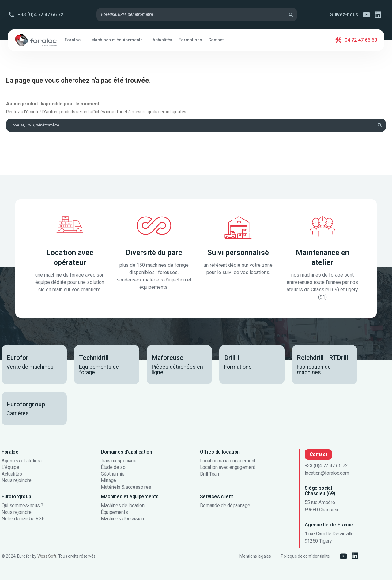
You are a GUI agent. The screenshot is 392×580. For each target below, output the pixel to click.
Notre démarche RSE (23, 519)
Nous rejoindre (17, 481)
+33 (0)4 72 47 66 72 (40, 15)
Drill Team (210, 474)
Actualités (12, 474)
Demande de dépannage (225, 506)
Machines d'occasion (122, 519)
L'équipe (10, 468)
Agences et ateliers (22, 461)
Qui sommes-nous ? (22, 506)
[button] (75, 40)
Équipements (114, 513)
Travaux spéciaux (118, 461)
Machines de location (123, 506)
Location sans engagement (228, 461)
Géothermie (113, 474)
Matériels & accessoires (126, 488)
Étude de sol (114, 468)
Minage (108, 481)
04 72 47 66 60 (361, 40)
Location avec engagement (228, 468)
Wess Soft (47, 556)
